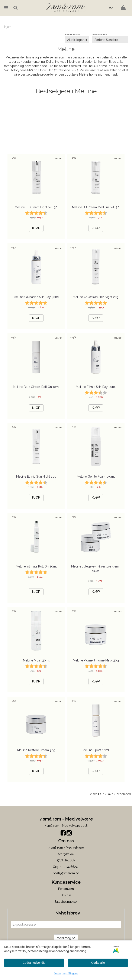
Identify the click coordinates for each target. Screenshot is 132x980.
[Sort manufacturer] (77, 40)
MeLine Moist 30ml (36, 660)
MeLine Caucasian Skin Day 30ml (36, 297)
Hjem (8, 27)
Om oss (66, 895)
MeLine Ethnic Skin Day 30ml (96, 387)
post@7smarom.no (66, 873)
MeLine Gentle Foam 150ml (96, 477)
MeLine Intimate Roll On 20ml (36, 566)
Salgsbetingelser (66, 902)
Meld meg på (66, 938)
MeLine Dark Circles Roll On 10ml (36, 387)
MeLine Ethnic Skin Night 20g (36, 477)
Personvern (66, 889)
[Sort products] (110, 40)
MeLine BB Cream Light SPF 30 (36, 207)
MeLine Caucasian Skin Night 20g (96, 297)
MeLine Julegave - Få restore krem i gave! (96, 569)
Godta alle (98, 963)
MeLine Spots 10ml (96, 750)
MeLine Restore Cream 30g (36, 750)
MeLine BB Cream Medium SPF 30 (96, 207)
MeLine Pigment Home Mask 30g (96, 660)
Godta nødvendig (34, 963)
